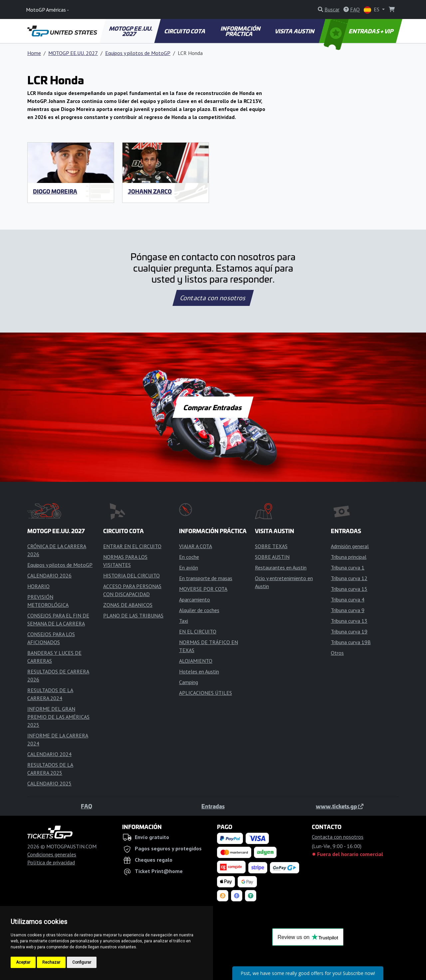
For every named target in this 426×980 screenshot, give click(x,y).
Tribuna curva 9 (348, 610)
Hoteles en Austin (199, 671)
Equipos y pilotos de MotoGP (138, 53)
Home (34, 53)
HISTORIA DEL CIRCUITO (131, 575)
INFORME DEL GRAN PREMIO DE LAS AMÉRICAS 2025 (58, 717)
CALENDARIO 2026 (49, 575)
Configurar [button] (82, 962)
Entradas (213, 806)
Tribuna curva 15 (349, 589)
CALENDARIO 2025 (49, 783)
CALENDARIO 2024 (49, 754)
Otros (337, 653)
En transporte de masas (206, 578)
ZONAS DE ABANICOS (128, 605)
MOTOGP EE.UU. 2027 (131, 31)
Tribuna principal (349, 557)
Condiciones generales (52, 854)
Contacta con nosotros (213, 298)
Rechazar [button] (51, 962)
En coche (189, 557)
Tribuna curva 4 (348, 599)
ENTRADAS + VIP (359, 31)
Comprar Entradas (213, 407)
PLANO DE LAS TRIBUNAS (133, 615)
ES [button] (372, 10)
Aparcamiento (195, 599)
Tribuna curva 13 (349, 621)
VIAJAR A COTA (196, 546)
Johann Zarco (150, 191)
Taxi (184, 621)
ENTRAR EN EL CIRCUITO (132, 546)
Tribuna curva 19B (351, 642)
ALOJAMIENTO (196, 661)
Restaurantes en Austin (281, 567)
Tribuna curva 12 (349, 578)
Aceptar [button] (23, 962)
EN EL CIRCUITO (198, 631)
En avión (189, 567)
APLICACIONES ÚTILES (206, 693)
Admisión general (350, 546)
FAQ (87, 806)
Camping (189, 682)
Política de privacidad (51, 862)
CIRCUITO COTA (185, 31)
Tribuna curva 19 (349, 631)
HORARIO (38, 586)
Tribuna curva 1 (348, 567)
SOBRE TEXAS (271, 546)
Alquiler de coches (199, 610)
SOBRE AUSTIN (272, 557)
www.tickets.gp (340, 806)
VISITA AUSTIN (295, 31)
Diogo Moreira (55, 191)
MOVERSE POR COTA (203, 589)
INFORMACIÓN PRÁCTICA (241, 31)
